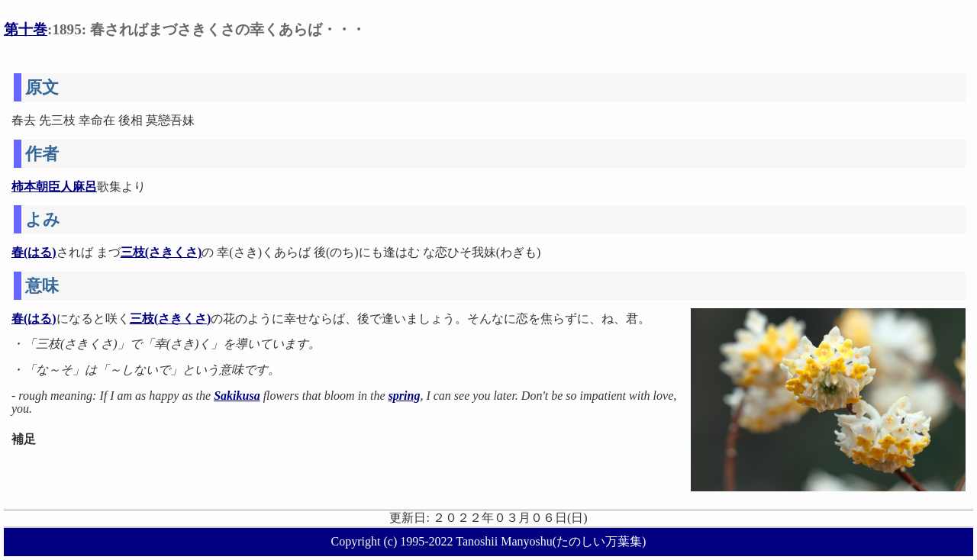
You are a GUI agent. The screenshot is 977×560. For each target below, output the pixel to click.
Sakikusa (237, 396)
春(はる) (34, 252)
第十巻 (26, 29)
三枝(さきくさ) (161, 252)
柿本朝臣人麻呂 (54, 187)
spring (405, 396)
